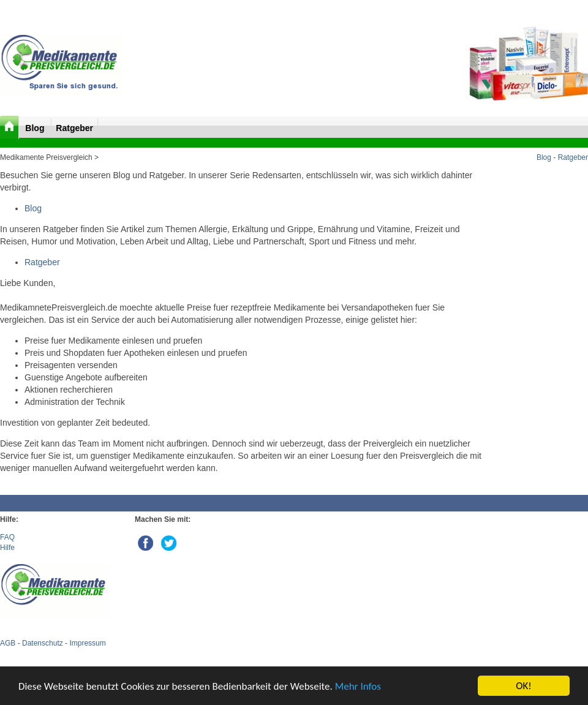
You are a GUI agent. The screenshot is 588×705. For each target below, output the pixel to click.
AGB (8, 643)
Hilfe (7, 548)
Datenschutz (43, 643)
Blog (36, 128)
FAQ (7, 537)
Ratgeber (74, 128)
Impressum (87, 643)
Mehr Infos (358, 686)
